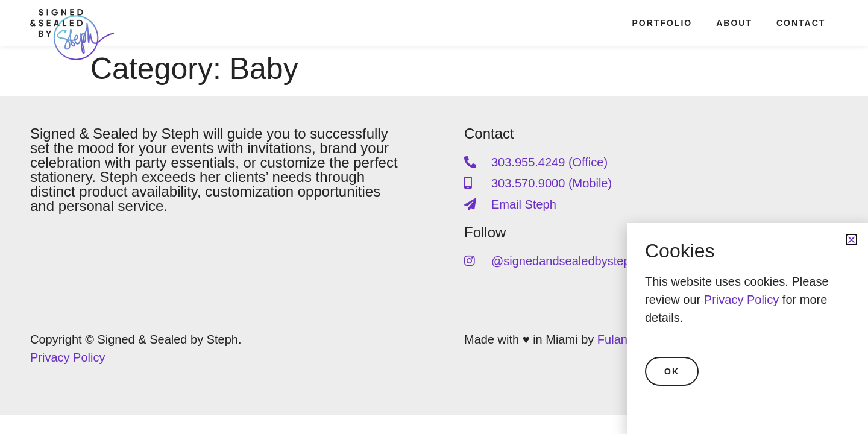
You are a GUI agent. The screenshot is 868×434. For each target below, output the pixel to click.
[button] (851, 240)
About (734, 23)
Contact (801, 23)
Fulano (616, 339)
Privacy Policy (68, 357)
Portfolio (662, 23)
